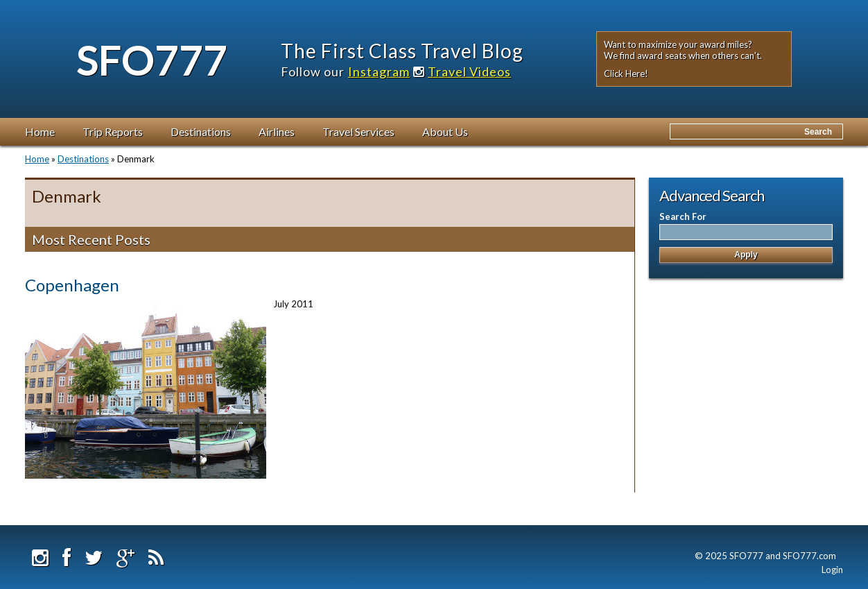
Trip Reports (113, 131)
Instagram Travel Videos (429, 71)
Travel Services (358, 131)
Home (40, 131)
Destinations (201, 131)
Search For (683, 216)
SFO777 (152, 60)
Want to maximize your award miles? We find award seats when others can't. (683, 50)
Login (832, 570)
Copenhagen (72, 285)
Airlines (277, 131)
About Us (445, 131)
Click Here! (626, 74)
